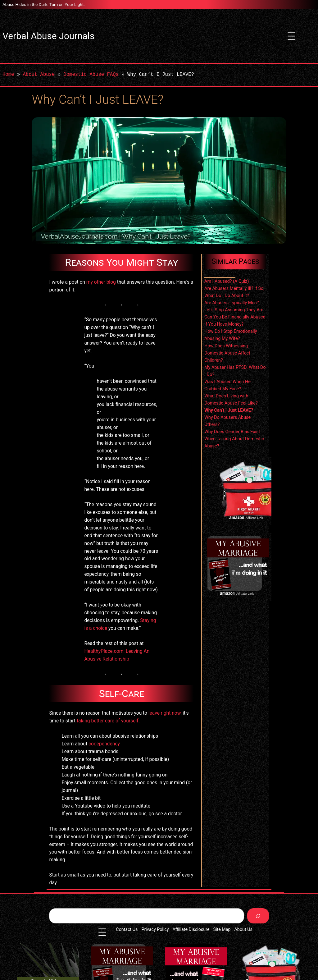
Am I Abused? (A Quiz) (227, 281)
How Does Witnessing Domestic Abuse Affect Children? (227, 353)
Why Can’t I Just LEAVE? (229, 410)
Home (8, 75)
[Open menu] (291, 36)
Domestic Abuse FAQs (91, 75)
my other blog (101, 282)
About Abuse (39, 75)
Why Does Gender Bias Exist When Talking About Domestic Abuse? (234, 439)
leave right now (165, 713)
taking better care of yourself (108, 721)
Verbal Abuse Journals (48, 36)
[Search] (258, 916)
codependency (104, 744)
